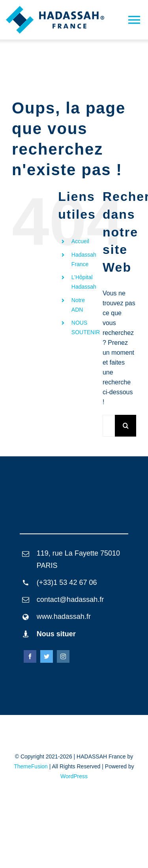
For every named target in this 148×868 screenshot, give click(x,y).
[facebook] (30, 656)
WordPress (74, 776)
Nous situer (56, 634)
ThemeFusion (31, 766)
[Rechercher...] (109, 426)
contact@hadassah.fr (70, 599)
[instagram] (63, 656)
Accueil (80, 241)
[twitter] (47, 656)
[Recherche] (126, 426)
